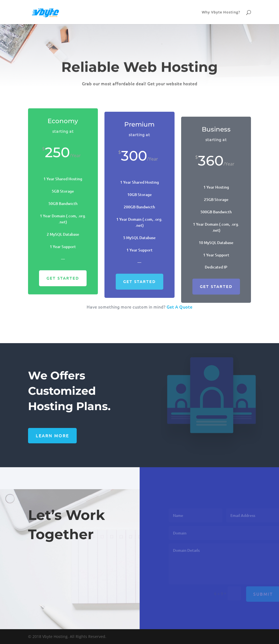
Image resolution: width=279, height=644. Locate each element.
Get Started (63, 284)
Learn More (52, 435)
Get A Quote (179, 307)
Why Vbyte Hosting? (221, 12)
